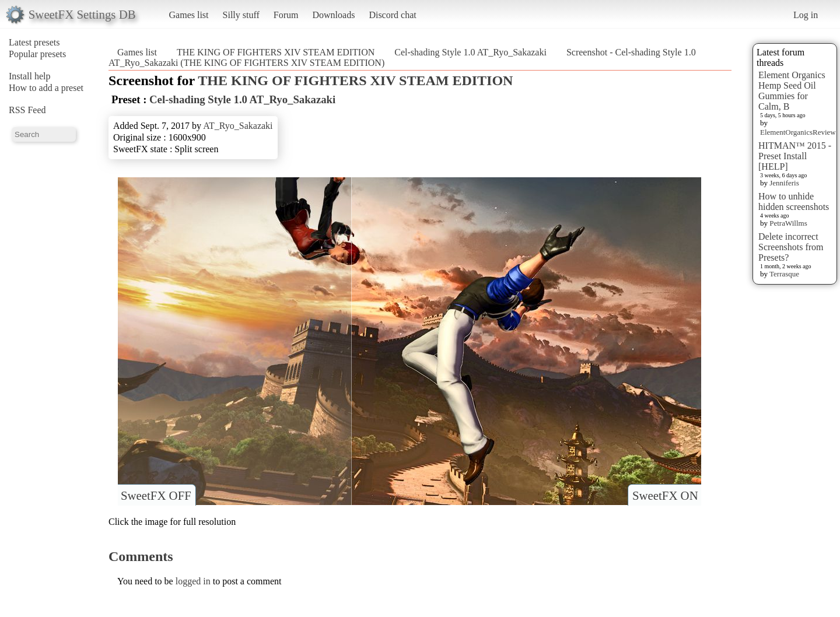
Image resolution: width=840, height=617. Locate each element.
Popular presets (37, 54)
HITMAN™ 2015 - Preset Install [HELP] (795, 156)
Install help (30, 76)
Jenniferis (784, 183)
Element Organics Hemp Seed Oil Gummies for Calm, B (792, 91)
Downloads (333, 15)
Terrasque (784, 274)
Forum (286, 15)
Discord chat (392, 15)
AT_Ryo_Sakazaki (238, 126)
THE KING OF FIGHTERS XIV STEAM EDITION (276, 52)
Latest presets (34, 42)
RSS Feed (27, 110)
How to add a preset (46, 88)
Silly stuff (241, 15)
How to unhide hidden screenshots (794, 201)
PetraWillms (788, 223)
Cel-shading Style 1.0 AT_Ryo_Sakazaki (470, 52)
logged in (193, 581)
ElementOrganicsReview (798, 132)
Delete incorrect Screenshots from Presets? (791, 247)
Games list (189, 15)
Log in (806, 15)
